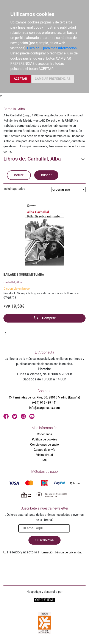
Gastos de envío (45, 450)
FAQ (44, 460)
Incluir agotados (14, 189)
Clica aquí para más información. (52, 48)
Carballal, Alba (13, 282)
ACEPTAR (20, 79)
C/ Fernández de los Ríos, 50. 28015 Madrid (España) (45, 397)
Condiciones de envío (44, 445)
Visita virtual (44, 455)
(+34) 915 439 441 (44, 403)
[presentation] (36, 565)
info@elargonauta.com (44, 408)
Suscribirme (44, 540)
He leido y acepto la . (45, 552)
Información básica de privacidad (60, 552)
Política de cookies (44, 439)
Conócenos (44, 434)
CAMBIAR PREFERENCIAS (53, 79)
